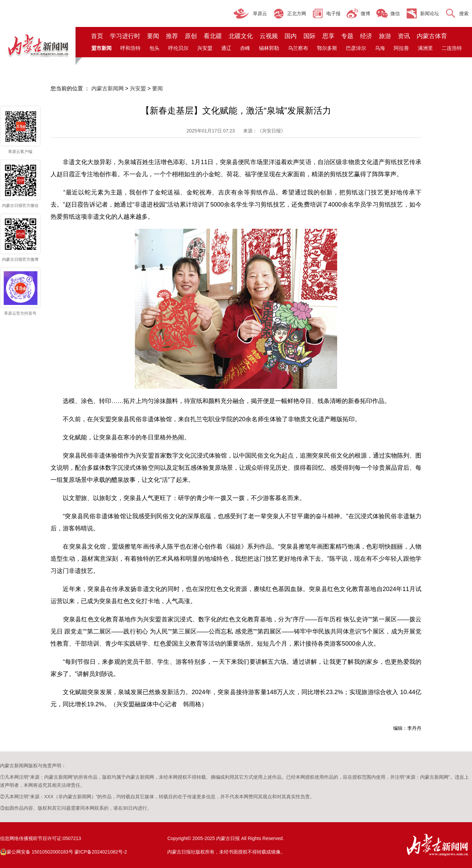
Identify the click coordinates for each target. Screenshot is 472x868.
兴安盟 (205, 48)
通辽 (226, 48)
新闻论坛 (430, 13)
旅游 (385, 36)
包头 (154, 48)
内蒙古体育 (432, 36)
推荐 (172, 36)
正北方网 (297, 13)
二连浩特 (452, 48)
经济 (366, 36)
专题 (347, 36)
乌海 (380, 48)
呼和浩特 (130, 48)
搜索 (464, 13)
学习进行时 (125, 36)
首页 (97, 36)
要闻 (153, 36)
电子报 (333, 13)
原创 (191, 36)
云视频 (269, 36)
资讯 (404, 36)
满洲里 (425, 48)
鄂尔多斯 (327, 48)
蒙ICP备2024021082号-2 (101, 852)
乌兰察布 (298, 48)
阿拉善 (401, 48)
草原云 (260, 13)
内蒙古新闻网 (108, 88)
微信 (395, 13)
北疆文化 (241, 36)
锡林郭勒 (269, 48)
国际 (309, 36)
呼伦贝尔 (178, 48)
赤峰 (245, 48)
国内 (291, 36)
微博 (365, 13)
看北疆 (213, 36)
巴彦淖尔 (356, 48)
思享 (328, 36)
